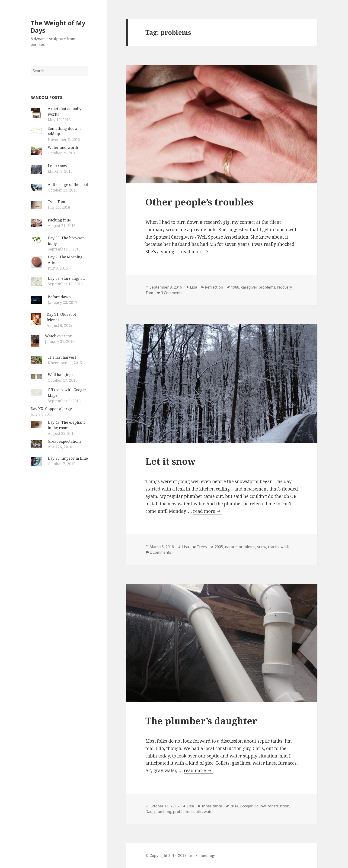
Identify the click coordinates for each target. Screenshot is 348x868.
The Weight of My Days (58, 27)
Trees (202, 547)
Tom (149, 293)
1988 (235, 287)
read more (195, 252)
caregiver (249, 287)
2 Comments (160, 552)
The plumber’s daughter (201, 721)
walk (285, 547)
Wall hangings (61, 375)
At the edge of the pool (68, 185)
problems (267, 287)
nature (231, 547)
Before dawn (59, 297)
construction (278, 806)
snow (262, 547)
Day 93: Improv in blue (68, 458)
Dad (149, 812)
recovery (284, 287)
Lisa (193, 287)
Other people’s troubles (199, 202)
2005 (219, 547)
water (209, 812)
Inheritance (212, 806)
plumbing (163, 812)
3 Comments (172, 293)
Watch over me (58, 336)
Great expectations (64, 441)
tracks (273, 547)
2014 (234, 806)
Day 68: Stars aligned (66, 278)
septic (197, 812)
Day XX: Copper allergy (51, 409)
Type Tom (56, 202)
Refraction (214, 287)
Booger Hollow (253, 806)
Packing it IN (59, 220)
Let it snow (57, 166)
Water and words (63, 147)
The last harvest (62, 357)
